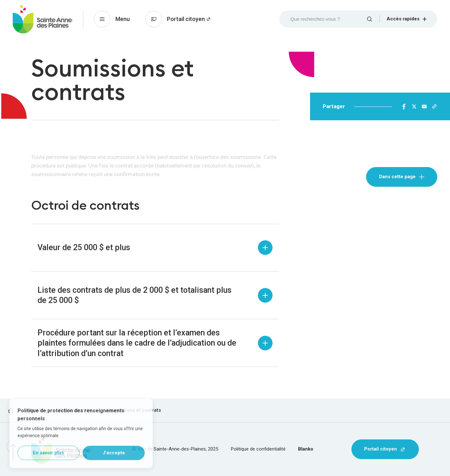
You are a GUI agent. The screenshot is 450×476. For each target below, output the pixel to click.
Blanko (306, 449)
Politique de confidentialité (258, 449)
